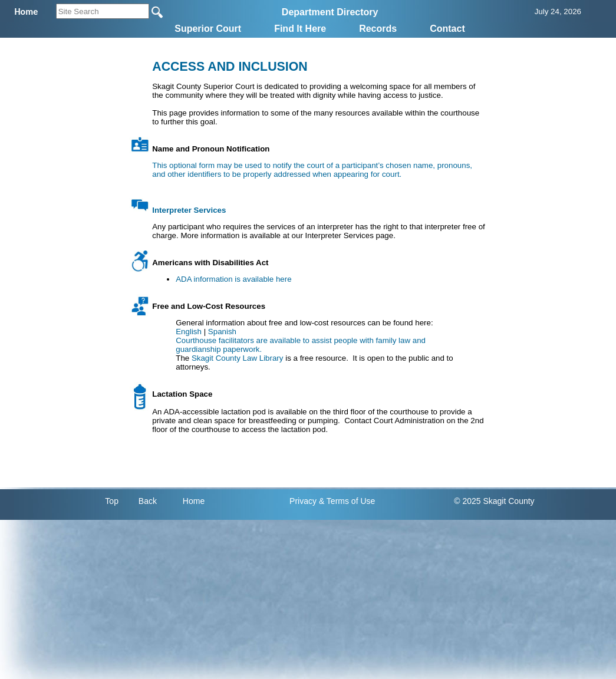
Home (194, 501)
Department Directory (330, 12)
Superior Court (208, 29)
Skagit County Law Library (238, 358)
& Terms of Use (347, 501)
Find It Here (300, 29)
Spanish (222, 332)
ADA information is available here (233, 279)
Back (148, 501)
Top (112, 501)
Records (378, 29)
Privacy (303, 501)
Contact (447, 29)
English (189, 332)
